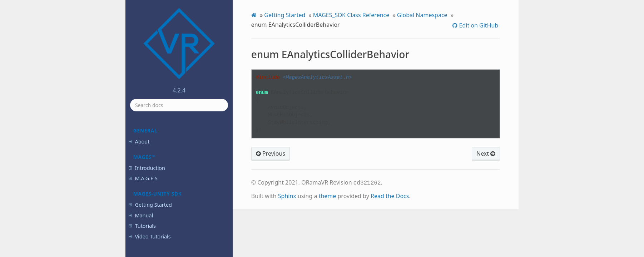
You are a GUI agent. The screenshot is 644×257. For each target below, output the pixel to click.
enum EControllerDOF (170, 187)
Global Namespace (422, 15)
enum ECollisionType (169, 178)
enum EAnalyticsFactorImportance (176, 155)
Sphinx (287, 195)
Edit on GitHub (478, 25)
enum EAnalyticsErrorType (175, 142)
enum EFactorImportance (174, 226)
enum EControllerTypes (172, 197)
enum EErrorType (166, 217)
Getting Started (285, 15)
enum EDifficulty (165, 207)
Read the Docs (390, 195)
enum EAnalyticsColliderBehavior (177, 129)
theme (328, 195)
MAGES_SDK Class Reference (351, 15)
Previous (271, 153)
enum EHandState (167, 236)
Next (486, 153)
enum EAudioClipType (170, 168)
